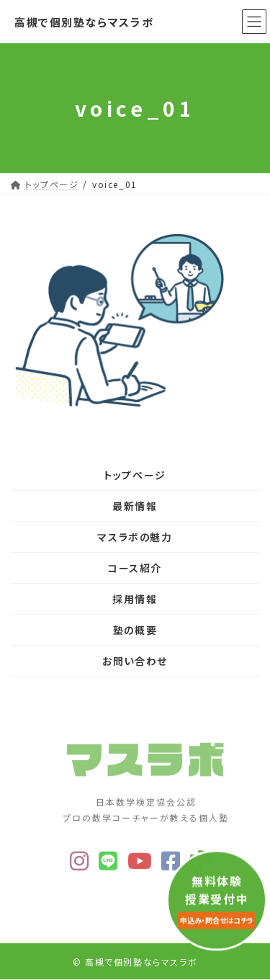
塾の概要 (135, 630)
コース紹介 (135, 568)
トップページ (135, 475)
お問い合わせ (135, 661)
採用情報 (135, 599)
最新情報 (135, 506)
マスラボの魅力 (135, 537)
